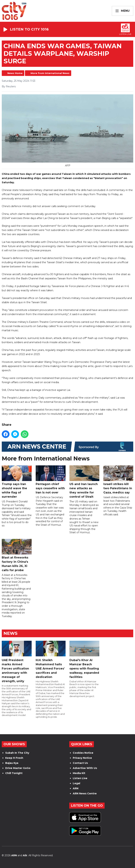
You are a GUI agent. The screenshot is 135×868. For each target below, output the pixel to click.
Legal (76, 783)
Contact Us (80, 763)
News (10, 633)
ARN (76, 788)
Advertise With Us (85, 768)
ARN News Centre (85, 793)
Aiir (25, 855)
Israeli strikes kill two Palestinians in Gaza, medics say (118, 480)
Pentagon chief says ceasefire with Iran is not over (51, 480)
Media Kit (79, 773)
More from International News (50, 73)
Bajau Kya (12, 763)
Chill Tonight (14, 773)
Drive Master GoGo (18, 768)
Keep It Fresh (14, 758)
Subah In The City (17, 753)
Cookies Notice (83, 753)
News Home (15, 73)
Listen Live (80, 778)
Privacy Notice (82, 758)
